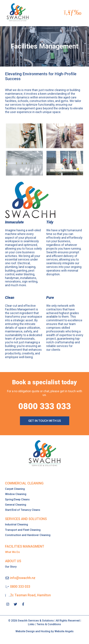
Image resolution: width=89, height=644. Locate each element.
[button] (75, 12)
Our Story (11, 567)
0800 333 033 (45, 406)
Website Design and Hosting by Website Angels (44, 631)
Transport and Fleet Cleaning (23, 530)
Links (31, 624)
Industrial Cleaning (17, 524)
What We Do (12, 552)
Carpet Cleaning (15, 489)
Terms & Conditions (49, 624)
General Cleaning (16, 505)
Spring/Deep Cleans (17, 499)
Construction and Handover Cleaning (28, 535)
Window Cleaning (16, 494)
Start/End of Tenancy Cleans (23, 510)
